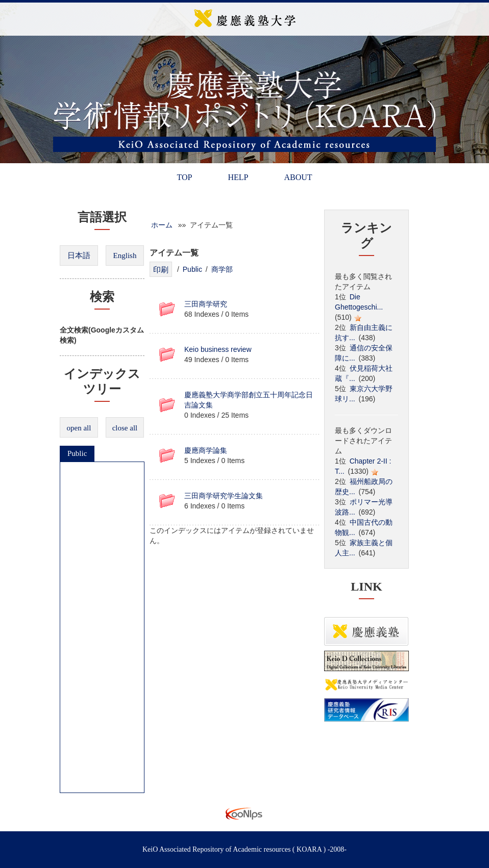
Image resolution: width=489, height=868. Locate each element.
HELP (238, 177)
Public (77, 453)
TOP (184, 177)
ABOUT (298, 177)
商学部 (222, 269)
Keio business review (218, 349)
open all (79, 428)
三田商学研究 (206, 304)
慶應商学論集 (206, 450)
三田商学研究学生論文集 (224, 496)
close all (125, 428)
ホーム (162, 225)
